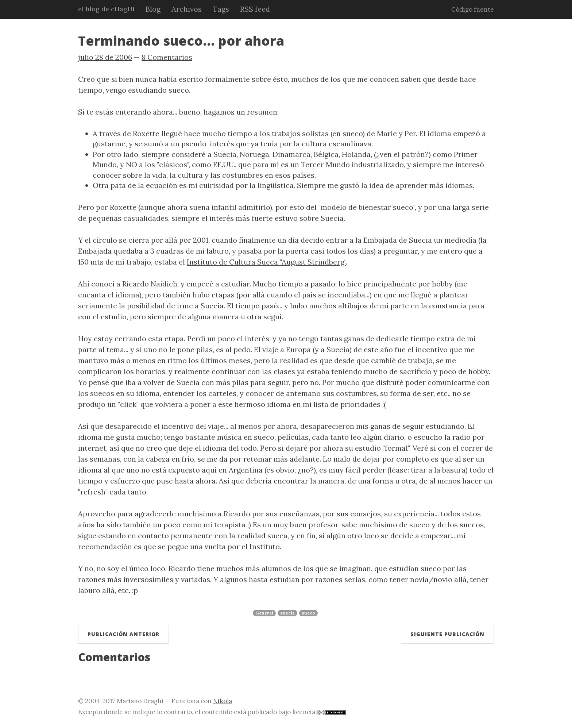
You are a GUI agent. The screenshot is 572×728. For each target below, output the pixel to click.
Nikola (223, 701)
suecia (287, 613)
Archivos (187, 9)
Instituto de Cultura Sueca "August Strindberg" (266, 262)
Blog (153, 9)
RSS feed (255, 9)
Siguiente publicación (447, 634)
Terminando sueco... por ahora (181, 41)
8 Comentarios (167, 57)
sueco (308, 613)
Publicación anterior (123, 634)
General (264, 613)
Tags (221, 9)
